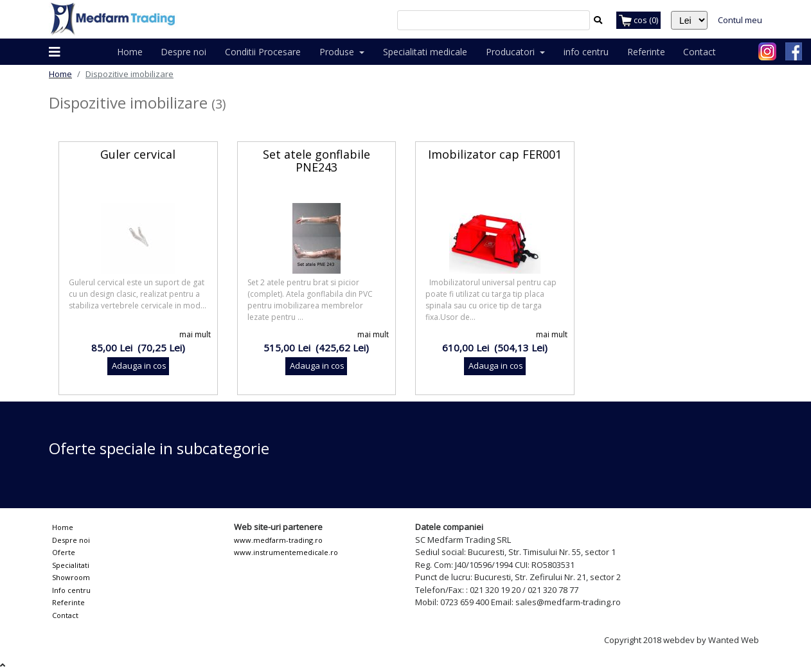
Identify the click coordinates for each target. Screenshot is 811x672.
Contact (700, 52)
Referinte (646, 52)
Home (130, 52)
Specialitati (71, 565)
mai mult (195, 334)
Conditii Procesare (263, 52)
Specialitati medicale (425, 52)
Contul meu (740, 20)
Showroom (71, 577)
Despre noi (183, 52)
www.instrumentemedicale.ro (286, 552)
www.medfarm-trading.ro (278, 540)
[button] (55, 52)
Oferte (64, 552)
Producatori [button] (512, 52)
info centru (586, 52)
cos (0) (638, 21)
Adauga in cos (138, 366)
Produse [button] (338, 52)
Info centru (71, 590)
